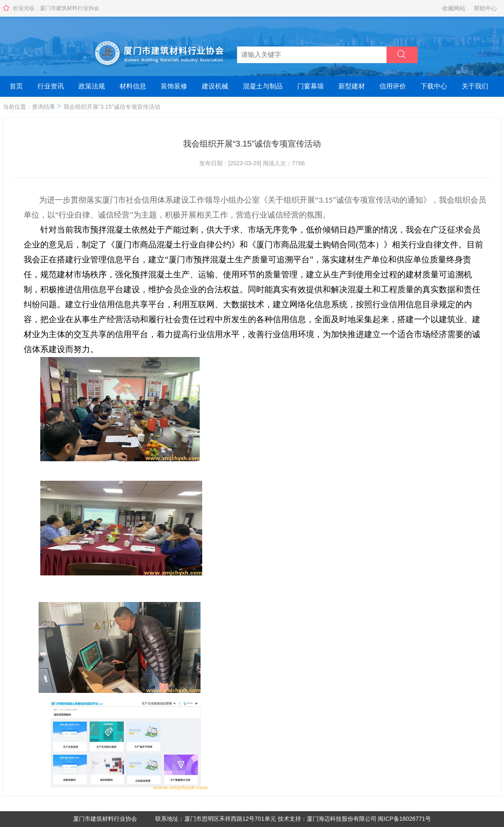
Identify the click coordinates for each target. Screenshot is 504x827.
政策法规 (92, 86)
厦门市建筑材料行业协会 (105, 819)
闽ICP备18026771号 (404, 819)
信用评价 (393, 86)
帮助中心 (485, 8)
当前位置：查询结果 (29, 107)
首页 (16, 86)
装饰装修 (174, 86)
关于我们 (475, 86)
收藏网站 (454, 8)
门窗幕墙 (311, 86)
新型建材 (352, 86)
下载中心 (434, 86)
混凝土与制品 (263, 86)
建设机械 (215, 86)
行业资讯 (51, 86)
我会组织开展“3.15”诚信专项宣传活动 (112, 107)
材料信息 (133, 86)
